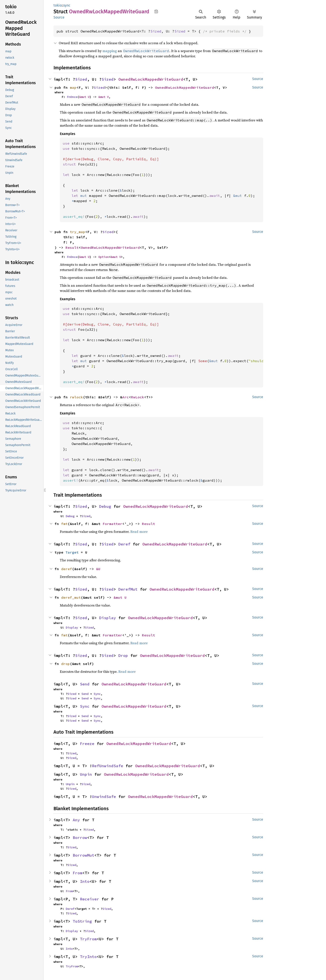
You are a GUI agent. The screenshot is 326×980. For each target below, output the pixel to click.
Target (72, 552)
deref (67, 569)
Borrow (80, 838)
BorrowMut (84, 855)
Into (85, 881)
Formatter (112, 524)
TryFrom (88, 939)
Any (76, 820)
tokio (58, 5)
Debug (105, 506)
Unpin (86, 774)
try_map (78, 232)
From (78, 873)
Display (108, 618)
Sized (156, 31)
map (73, 87)
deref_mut (71, 597)
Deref (124, 544)
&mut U (84, 97)
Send (85, 684)
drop (66, 664)
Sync (97, 694)
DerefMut (128, 589)
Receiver (90, 899)
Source (59, 17)
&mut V (103, 97)
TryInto (88, 957)
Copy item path (156, 11)
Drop (123, 655)
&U (98, 569)
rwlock (76, 397)
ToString (82, 921)
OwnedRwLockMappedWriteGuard (151, 79)
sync (67, 5)
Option (103, 257)
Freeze (87, 744)
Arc (126, 397)
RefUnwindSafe (108, 766)
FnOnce (72, 97)
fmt (64, 524)
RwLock (138, 397)
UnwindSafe (104, 797)
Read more (139, 532)
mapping (110, 51)
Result (72, 247)
